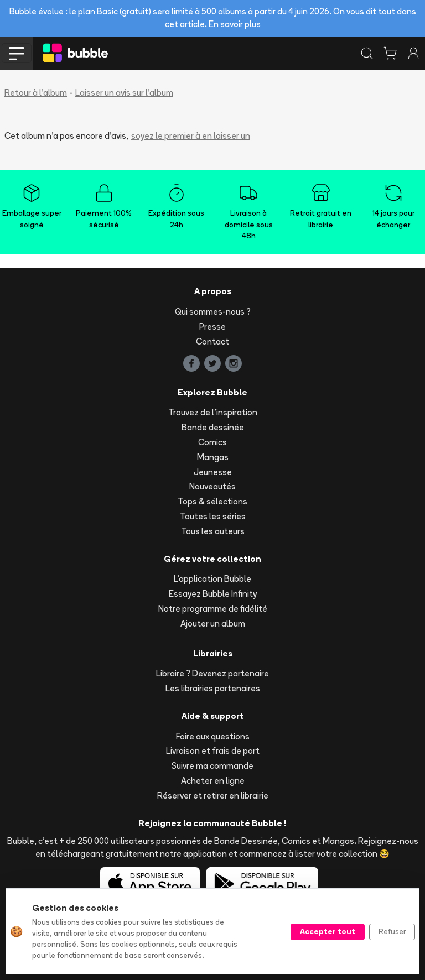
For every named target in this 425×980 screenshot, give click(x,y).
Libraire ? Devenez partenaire (212, 673)
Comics (212, 442)
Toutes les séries (213, 516)
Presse (212, 327)
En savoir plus (235, 24)
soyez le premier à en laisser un (191, 136)
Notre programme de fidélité (213, 609)
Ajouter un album (213, 624)
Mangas (213, 457)
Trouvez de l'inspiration (213, 412)
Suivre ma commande (212, 766)
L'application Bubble (212, 579)
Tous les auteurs (213, 531)
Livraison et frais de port (213, 751)
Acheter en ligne (213, 781)
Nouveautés (212, 486)
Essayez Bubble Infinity (213, 594)
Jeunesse (213, 472)
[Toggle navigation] (17, 53)
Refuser (392, 931)
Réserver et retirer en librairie (213, 796)
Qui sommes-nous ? (213, 312)
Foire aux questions (213, 736)
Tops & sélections (212, 501)
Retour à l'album (36, 93)
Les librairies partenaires (213, 688)
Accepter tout (328, 931)
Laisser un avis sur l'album (124, 93)
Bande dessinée (213, 427)
